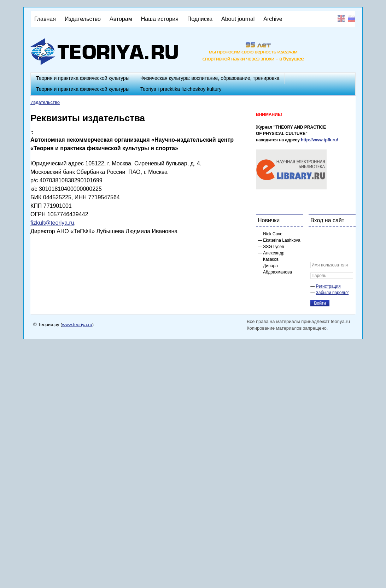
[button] (316, 237)
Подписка (200, 19)
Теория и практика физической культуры (83, 78)
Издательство (83, 19)
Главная (45, 19)
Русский (352, 19)
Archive (273, 19)
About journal (238, 19)
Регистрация (328, 286)
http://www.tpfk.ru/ (319, 140)
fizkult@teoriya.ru (52, 223)
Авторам (121, 19)
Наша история (160, 19)
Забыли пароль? (332, 293)
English (341, 19)
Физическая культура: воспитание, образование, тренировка (210, 78)
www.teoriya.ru (77, 325)
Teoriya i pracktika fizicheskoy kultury (181, 89)
